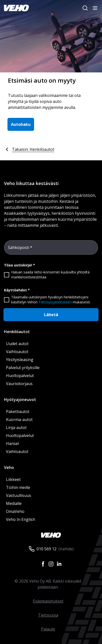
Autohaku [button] (21, 124)
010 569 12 (47, 549)
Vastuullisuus (19, 495)
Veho (9, 467)
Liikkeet (13, 479)
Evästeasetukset (48, 601)
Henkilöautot (17, 332)
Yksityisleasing (20, 360)
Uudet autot (17, 344)
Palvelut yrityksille (23, 368)
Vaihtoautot (17, 352)
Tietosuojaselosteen (55, 302)
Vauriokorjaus (19, 384)
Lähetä (51, 315)
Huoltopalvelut (20, 376)
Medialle (14, 503)
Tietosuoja (48, 615)
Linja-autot (16, 428)
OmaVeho (15, 511)
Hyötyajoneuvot (20, 400)
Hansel (12, 443)
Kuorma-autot (19, 420)
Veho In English (21, 519)
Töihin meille (18, 487)
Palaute (48, 629)
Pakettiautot (18, 412)
